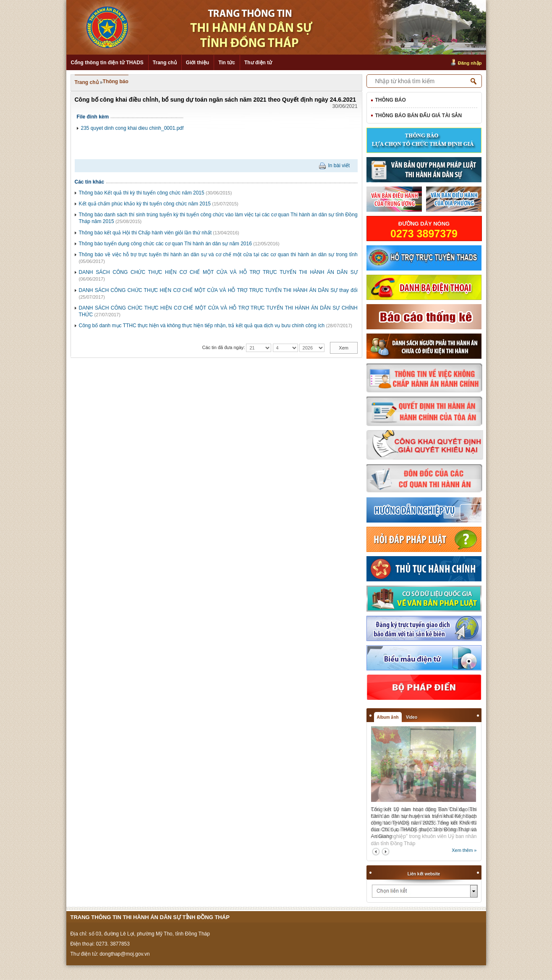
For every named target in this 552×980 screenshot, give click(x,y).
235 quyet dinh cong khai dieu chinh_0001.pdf (132, 128)
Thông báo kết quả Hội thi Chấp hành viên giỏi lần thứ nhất (145, 233)
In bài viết (339, 166)
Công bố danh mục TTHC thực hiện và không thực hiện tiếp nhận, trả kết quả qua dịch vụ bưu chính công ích (202, 326)
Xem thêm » (464, 850)
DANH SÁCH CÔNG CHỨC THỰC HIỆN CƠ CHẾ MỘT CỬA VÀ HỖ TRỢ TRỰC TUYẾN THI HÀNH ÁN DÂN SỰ (218, 272)
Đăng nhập (470, 63)
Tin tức (227, 63)
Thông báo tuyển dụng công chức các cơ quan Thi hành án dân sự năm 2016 (165, 244)
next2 (386, 852)
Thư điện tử (258, 63)
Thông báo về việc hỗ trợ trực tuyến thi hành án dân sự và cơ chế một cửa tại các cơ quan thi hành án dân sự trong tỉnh (218, 255)
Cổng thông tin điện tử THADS (107, 63)
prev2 (376, 852)
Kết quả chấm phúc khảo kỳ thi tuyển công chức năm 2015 (145, 204)
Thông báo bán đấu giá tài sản (419, 116)
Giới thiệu (198, 63)
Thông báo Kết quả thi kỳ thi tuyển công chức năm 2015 (142, 193)
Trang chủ (165, 63)
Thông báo (116, 81)
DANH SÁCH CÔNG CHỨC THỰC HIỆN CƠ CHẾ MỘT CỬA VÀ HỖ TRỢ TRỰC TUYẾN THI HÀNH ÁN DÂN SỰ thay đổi (218, 290)
